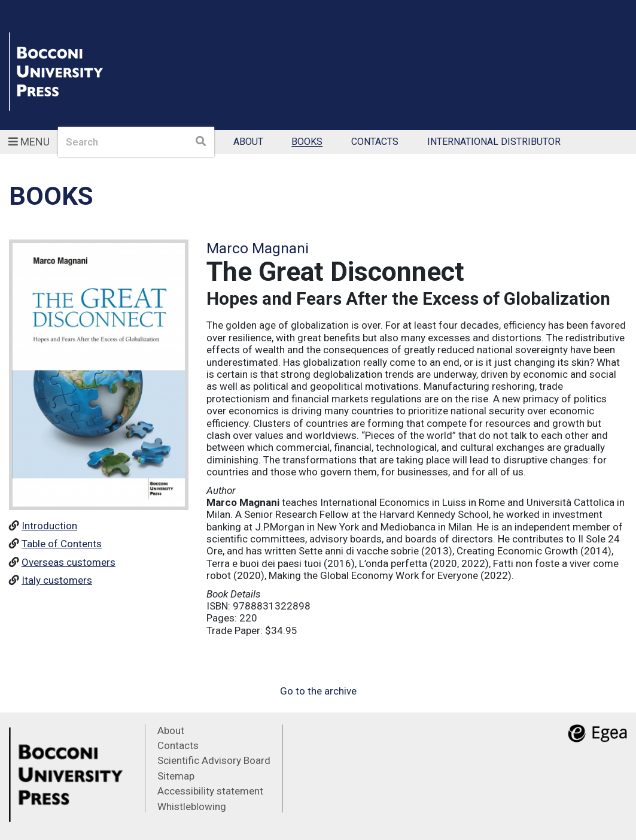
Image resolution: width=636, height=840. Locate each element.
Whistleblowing (192, 806)
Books (307, 142)
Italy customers (57, 580)
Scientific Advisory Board (214, 760)
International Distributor (494, 142)
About (248, 142)
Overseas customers (69, 562)
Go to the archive (318, 691)
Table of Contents (62, 544)
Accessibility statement (210, 791)
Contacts (375, 142)
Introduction (49, 526)
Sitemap (176, 776)
